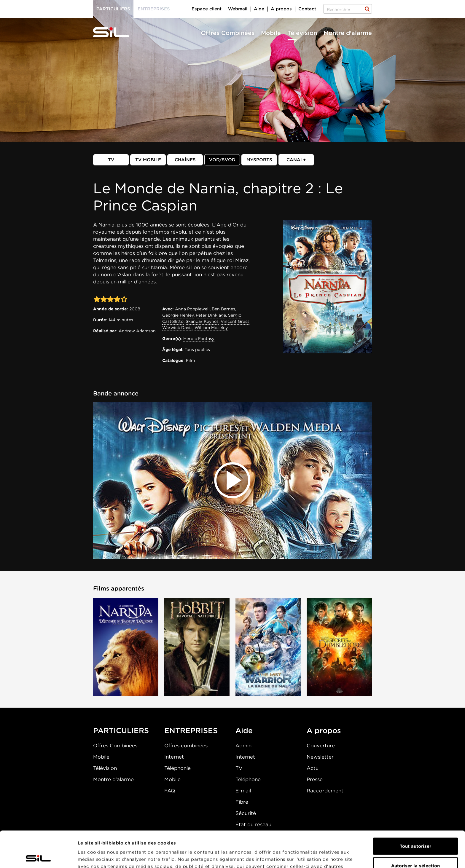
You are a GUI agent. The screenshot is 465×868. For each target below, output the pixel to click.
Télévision (302, 33)
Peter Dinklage (211, 315)
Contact (307, 9)
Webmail (238, 9)
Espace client (207, 9)
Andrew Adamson (137, 331)
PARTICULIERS (121, 730)
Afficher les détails (334, 856)
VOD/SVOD (222, 160)
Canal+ (296, 160)
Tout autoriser (415, 810)
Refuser (415, 849)
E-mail (243, 791)
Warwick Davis (177, 328)
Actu (313, 768)
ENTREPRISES (191, 730)
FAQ (170, 791)
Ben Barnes (223, 309)
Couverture (321, 746)
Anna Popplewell (192, 309)
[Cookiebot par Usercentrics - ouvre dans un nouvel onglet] (38, 856)
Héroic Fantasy (199, 339)
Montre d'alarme (348, 33)
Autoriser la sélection (415, 829)
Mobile (271, 33)
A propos (281, 9)
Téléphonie (177, 768)
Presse (315, 779)
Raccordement (325, 791)
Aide (259, 9)
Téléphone (248, 779)
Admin (243, 746)
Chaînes (185, 160)
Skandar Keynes (202, 321)
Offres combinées (186, 746)
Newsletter (320, 757)
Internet (174, 757)
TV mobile (148, 160)
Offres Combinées (228, 33)
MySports (259, 160)
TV (111, 160)
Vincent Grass (235, 321)
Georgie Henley (178, 315)
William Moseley (211, 328)
